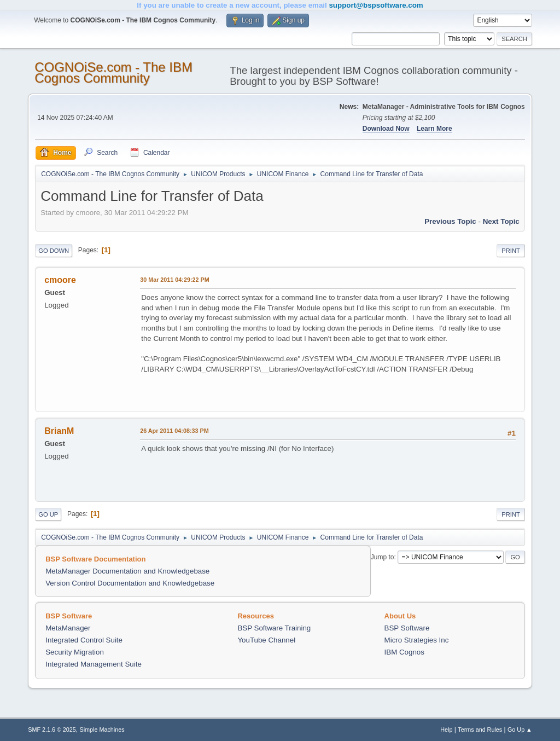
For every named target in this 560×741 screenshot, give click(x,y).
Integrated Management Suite (94, 664)
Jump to (383, 557)
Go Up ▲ (520, 730)
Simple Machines (102, 730)
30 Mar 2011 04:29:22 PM (174, 280)
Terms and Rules (480, 730)
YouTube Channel (266, 640)
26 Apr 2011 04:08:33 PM (174, 431)
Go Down (54, 251)
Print (511, 251)
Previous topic (450, 221)
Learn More (434, 129)
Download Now (386, 129)
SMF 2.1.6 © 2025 (52, 730)
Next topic (501, 221)
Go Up (48, 514)
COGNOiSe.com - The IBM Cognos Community (113, 73)
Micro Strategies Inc (417, 640)
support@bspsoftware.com (376, 5)
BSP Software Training (274, 628)
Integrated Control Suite (84, 640)
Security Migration (75, 652)
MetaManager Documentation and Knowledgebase (127, 571)
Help (446, 730)
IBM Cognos (404, 652)
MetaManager (68, 628)
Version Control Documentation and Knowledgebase (130, 583)
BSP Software (407, 628)
